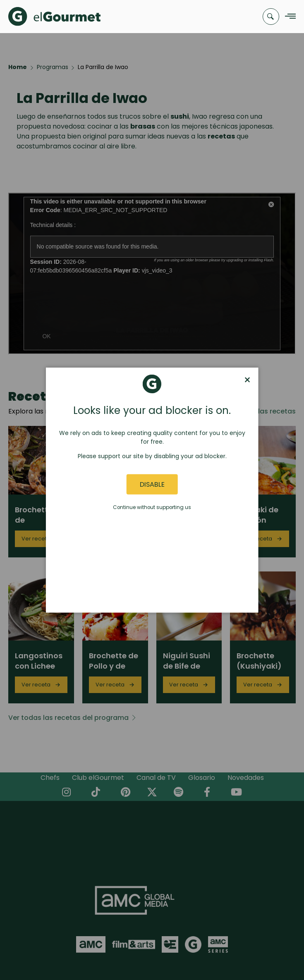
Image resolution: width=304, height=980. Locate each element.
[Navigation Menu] (288, 17)
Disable (152, 484)
